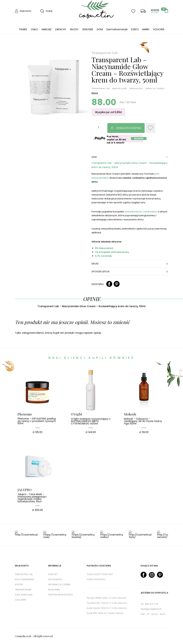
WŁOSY (74, 29)
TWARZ (23, 29)
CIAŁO (34, 29)
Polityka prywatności (61, 595)
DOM (100, 29)
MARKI (146, 29)
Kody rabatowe (24, 595)
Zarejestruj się (24, 574)
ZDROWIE (88, 29)
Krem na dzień (119, 89)
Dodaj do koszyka (129, 128)
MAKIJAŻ (47, 29)
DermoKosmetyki (117, 29)
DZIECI (135, 29)
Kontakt (53, 574)
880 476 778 (151, 604)
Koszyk (19, 584)
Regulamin (54, 590)
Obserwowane (23, 590)
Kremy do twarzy (155, 89)
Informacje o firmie (59, 584)
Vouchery (21, 600)
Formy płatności (96, 579)
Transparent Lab (105, 53)
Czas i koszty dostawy (100, 574)
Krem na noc (136, 89)
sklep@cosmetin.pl (151, 609)
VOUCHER (159, 29)
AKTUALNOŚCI (55, 579)
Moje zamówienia (25, 579)
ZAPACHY (61, 29)
